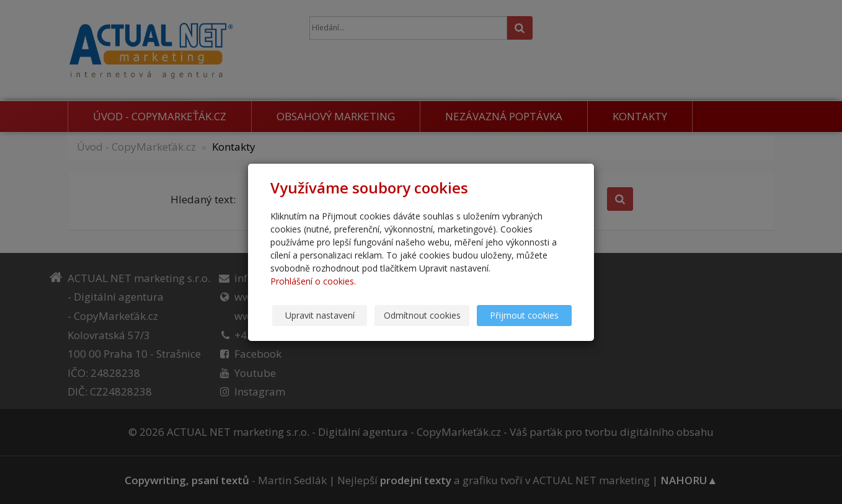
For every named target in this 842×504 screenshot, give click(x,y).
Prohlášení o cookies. (313, 281)
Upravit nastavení (320, 315)
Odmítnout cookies (422, 315)
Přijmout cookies (524, 315)
